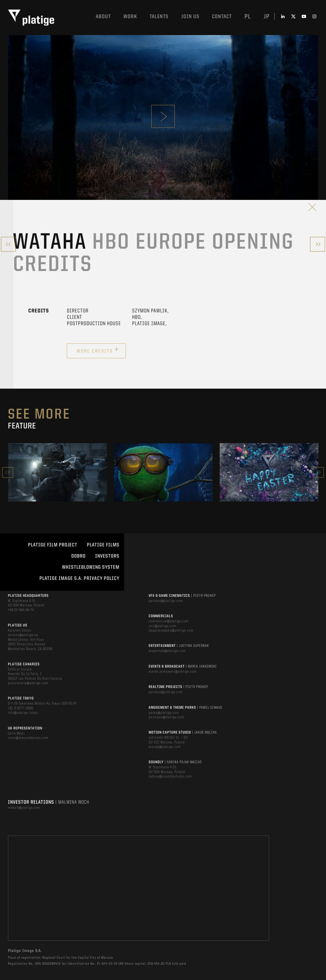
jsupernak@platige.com (167, 651)
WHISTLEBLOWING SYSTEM (91, 567)
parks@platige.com (164, 713)
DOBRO (78, 556)
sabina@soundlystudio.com (170, 777)
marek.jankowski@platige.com (173, 672)
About (103, 17)
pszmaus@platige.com (167, 717)
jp (267, 17)
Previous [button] (8, 472)
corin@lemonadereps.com (28, 738)
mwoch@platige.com (24, 808)
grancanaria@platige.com (28, 683)
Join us (190, 17)
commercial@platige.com (169, 621)
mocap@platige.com (165, 747)
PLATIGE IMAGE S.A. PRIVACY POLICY (79, 579)
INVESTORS (107, 556)
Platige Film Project (53, 545)
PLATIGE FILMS (103, 545)
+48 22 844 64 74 (21, 610)
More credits (98, 350)
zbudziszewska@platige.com (171, 631)
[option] (58, 472)
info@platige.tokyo (23, 713)
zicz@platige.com (163, 626)
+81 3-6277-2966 (21, 708)
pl (248, 17)
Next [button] (318, 472)
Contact (222, 17)
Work (130, 17)
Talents (159, 17)
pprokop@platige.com (166, 601)
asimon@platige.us (23, 635)
